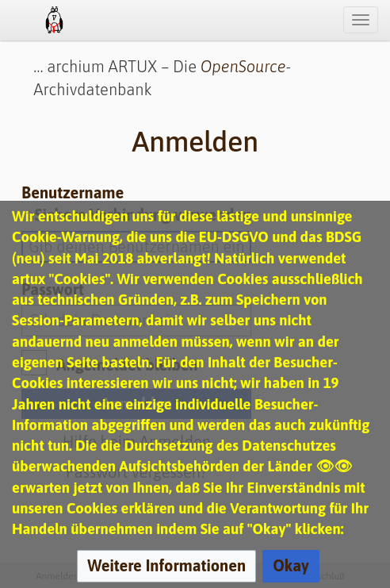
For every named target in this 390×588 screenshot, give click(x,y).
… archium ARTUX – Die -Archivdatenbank (162, 78)
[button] (166, 566)
